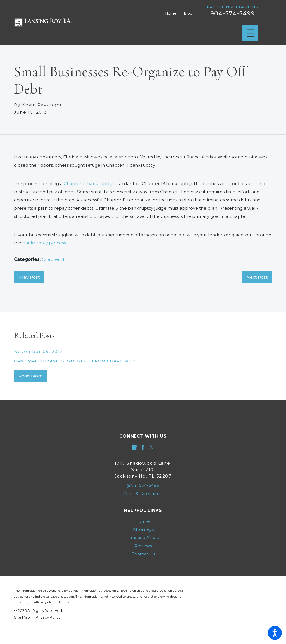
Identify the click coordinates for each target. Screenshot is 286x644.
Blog (188, 13)
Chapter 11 (53, 259)
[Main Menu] (250, 33)
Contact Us (143, 554)
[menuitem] (143, 521)
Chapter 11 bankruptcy (88, 184)
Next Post (257, 277)
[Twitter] (152, 447)
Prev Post (29, 277)
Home (171, 13)
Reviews (143, 546)
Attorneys (143, 529)
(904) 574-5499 (143, 485)
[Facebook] (143, 447)
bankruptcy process (44, 243)
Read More (31, 376)
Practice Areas (143, 537)
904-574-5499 (233, 13)
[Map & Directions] (143, 494)
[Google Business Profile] (134, 447)
